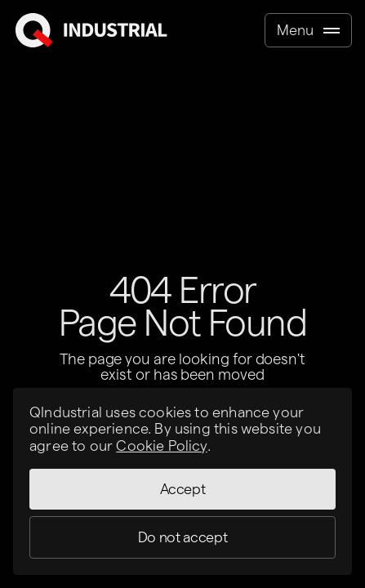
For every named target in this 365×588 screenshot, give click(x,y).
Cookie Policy (161, 445)
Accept (183, 489)
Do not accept (182, 537)
